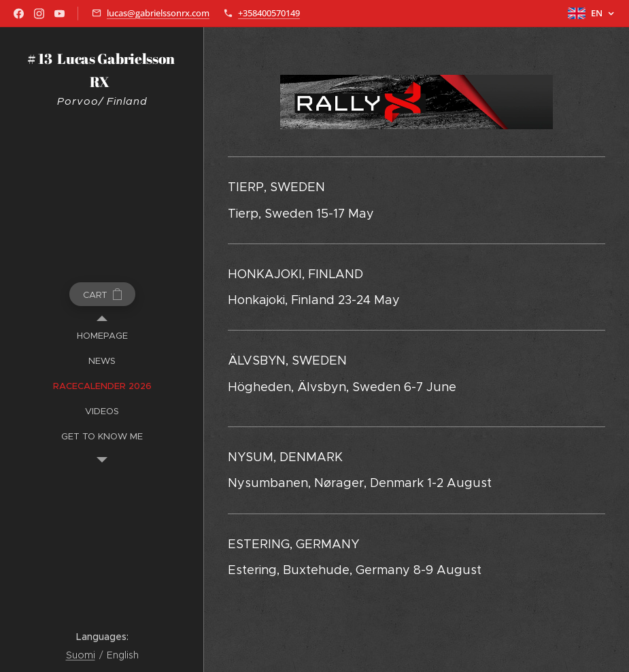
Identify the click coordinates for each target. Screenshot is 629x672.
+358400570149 (269, 13)
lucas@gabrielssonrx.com (158, 13)
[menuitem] (102, 336)
